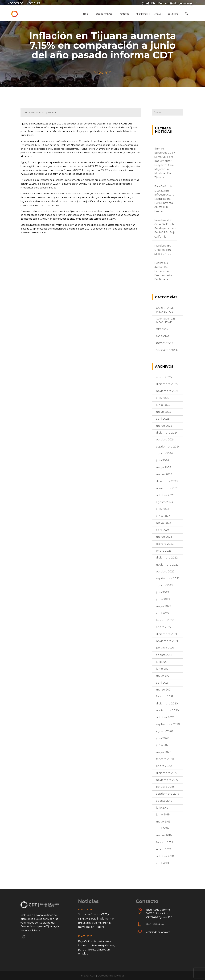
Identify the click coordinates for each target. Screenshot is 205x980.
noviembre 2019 (167, 780)
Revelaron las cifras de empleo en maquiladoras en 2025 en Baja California (165, 228)
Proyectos (142, 14)
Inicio (86, 14)
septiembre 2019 (168, 794)
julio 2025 (162, 398)
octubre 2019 (165, 787)
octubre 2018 (165, 856)
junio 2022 (163, 599)
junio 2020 (163, 745)
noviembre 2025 (167, 391)
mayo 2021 (163, 676)
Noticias (33, 3)
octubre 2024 (165, 439)
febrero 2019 (165, 842)
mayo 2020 (164, 752)
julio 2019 (162, 808)
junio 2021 (163, 669)
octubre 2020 (165, 717)
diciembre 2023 (167, 481)
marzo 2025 (164, 426)
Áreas (158, 14)
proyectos (165, 343)
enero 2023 (164, 551)
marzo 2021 (164, 690)
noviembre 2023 (167, 488)
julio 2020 (163, 738)
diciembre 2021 (166, 634)
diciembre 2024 (167, 433)
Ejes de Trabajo (104, 14)
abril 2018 (162, 863)
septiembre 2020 (168, 724)
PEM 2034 (124, 14)
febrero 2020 (165, 759)
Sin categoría (167, 350)
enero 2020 (164, 766)
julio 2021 (162, 662)
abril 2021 (162, 683)
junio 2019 (163, 814)
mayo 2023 (164, 523)
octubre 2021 (165, 648)
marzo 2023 (164, 537)
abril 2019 (162, 828)
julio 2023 (162, 509)
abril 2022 (163, 613)
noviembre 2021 (167, 641)
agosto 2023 (164, 502)
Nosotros (16, 3)
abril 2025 (163, 419)
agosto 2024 (164, 453)
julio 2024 (163, 460)
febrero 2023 (165, 544)
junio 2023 (163, 516)
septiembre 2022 (168, 578)
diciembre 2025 (167, 384)
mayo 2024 (164, 467)
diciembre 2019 (167, 773)
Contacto (173, 14)
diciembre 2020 (167, 703)
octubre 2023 (165, 495)
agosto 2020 (164, 731)
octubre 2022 (165, 571)
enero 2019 (164, 849)
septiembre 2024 (168, 447)
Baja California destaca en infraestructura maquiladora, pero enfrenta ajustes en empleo (164, 199)
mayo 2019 (163, 822)
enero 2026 (164, 377)
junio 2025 (163, 405)
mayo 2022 (164, 606)
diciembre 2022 (167, 558)
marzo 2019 (164, 835)
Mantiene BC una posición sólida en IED (163, 250)
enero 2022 (164, 627)
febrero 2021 (164, 696)
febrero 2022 (165, 620)
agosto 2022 (164, 585)
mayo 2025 (164, 412)
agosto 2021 (164, 655)
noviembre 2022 (167, 565)
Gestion (162, 329)
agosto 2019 (164, 801)
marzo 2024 (164, 474)
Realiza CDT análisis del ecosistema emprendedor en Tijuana (164, 271)
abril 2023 (163, 530)
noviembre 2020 (167, 710)
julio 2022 (162, 592)
